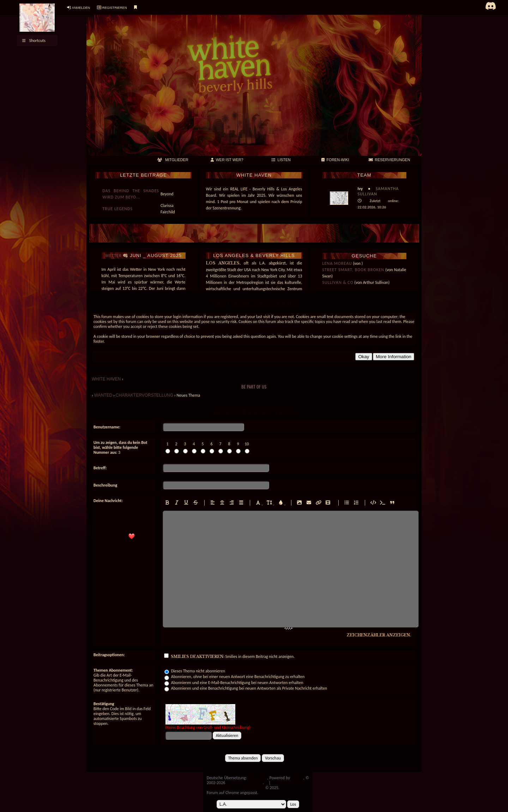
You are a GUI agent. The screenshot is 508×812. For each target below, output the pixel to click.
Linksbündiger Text (211, 508)
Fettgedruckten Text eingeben (165, 508)
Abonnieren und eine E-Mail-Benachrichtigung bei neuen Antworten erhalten (234, 683)
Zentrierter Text (220, 508)
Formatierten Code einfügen (371, 508)
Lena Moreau (337, 263)
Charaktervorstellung (144, 395)
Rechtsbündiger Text (230, 508)
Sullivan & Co (338, 282)
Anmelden (81, 8)
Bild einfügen (298, 508)
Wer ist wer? (227, 160)
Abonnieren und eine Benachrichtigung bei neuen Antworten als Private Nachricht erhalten (246, 688)
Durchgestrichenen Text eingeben (194, 508)
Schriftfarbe (279, 508)
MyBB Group (246, 783)
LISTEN (281, 160)
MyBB (297, 778)
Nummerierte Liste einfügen (355, 508)
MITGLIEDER (173, 160)
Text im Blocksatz (240, 508)
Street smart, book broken (353, 270)
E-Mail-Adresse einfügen (307, 508)
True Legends (118, 209)
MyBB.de (258, 778)
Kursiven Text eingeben (175, 508)
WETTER (113, 256)
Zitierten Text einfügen (391, 508)
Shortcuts (34, 41)
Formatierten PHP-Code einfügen (381, 508)
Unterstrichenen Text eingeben (185, 508)
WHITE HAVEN (106, 379)
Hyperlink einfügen (317, 508)
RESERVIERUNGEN (389, 160)
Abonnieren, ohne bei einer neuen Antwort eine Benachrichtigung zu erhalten (234, 677)
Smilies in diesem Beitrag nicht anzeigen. (229, 657)
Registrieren (115, 8)
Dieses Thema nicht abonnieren (195, 671)
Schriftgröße (268, 508)
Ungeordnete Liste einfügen (345, 508)
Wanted (103, 395)
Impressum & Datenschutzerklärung (258, 785)
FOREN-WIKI (335, 160)
